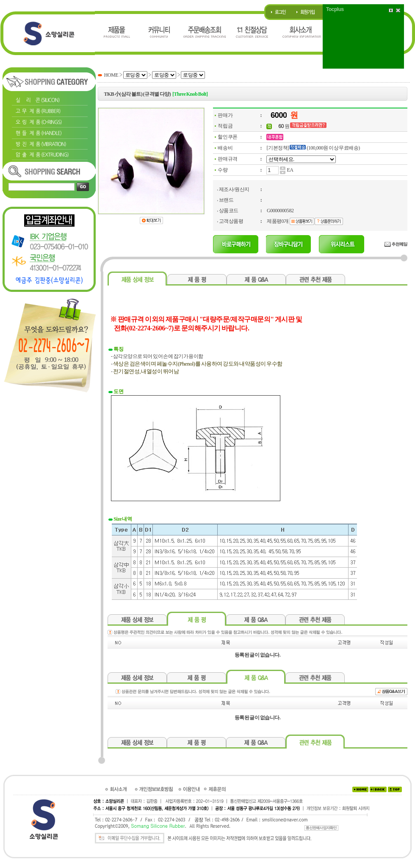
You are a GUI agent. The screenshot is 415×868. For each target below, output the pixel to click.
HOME (111, 75)
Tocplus (335, 9)
